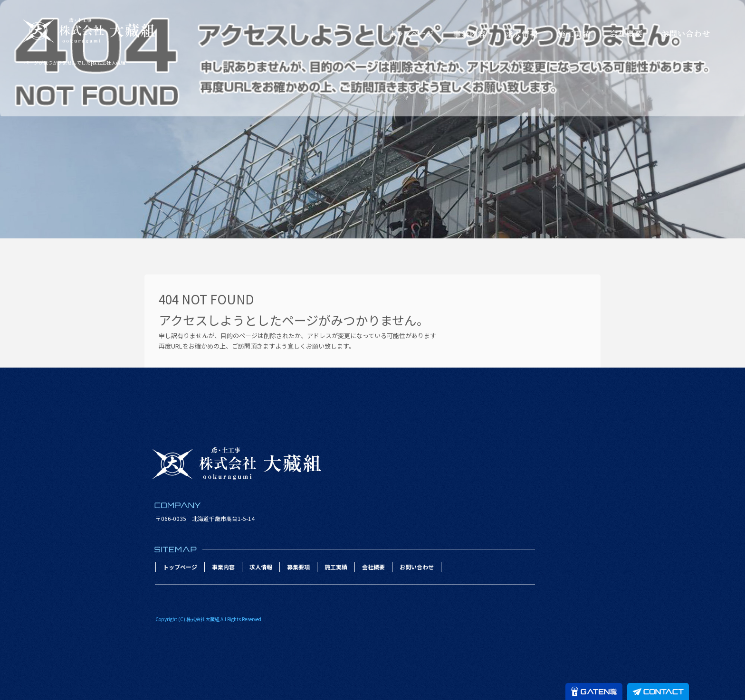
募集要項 (298, 567)
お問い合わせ (686, 34)
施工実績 (574, 34)
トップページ (412, 34)
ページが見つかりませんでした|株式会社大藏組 (75, 62)
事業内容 (469, 34)
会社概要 (626, 34)
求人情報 (522, 34)
